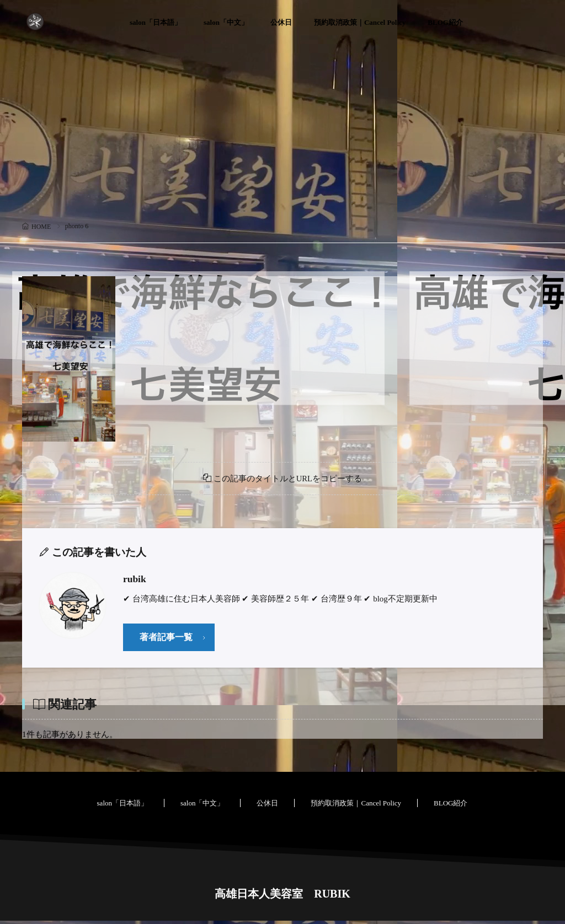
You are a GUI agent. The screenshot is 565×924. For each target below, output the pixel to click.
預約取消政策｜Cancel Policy (360, 22)
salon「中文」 (226, 22)
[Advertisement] (282, 135)
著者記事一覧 (168, 640)
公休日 (281, 22)
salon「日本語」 (156, 22)
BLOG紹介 (445, 22)
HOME (41, 227)
